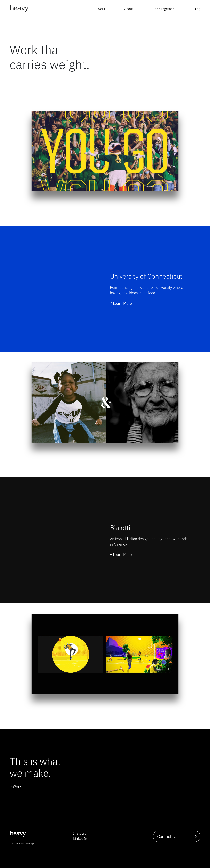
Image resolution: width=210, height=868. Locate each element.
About (129, 9)
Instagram (81, 833)
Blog (197, 9)
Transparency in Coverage (22, 844)
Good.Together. (163, 9)
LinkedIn (80, 838)
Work (101, 9)
